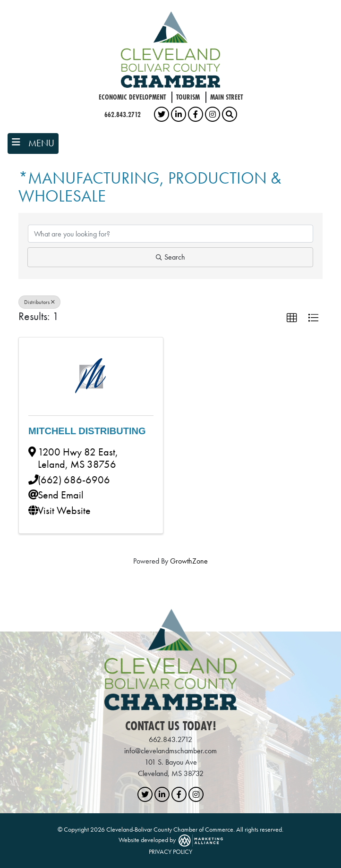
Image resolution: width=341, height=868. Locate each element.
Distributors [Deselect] (39, 302)
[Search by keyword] (170, 234)
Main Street (226, 97)
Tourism (188, 97)
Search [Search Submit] (170, 257)
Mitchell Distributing (87, 431)
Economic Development (132, 97)
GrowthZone (189, 561)
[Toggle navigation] (33, 143)
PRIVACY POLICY (170, 851)
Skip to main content (0, 8)
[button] (292, 318)
